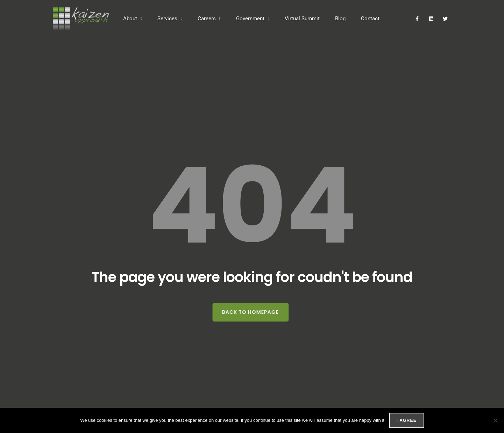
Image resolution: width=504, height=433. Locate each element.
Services (170, 19)
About (133, 19)
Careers (209, 19)
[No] (495, 420)
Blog (340, 19)
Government (253, 19)
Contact (370, 19)
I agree (407, 420)
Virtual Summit (302, 19)
